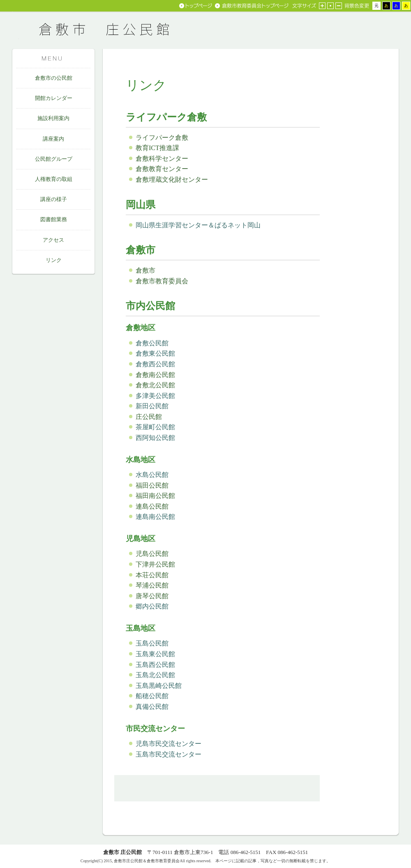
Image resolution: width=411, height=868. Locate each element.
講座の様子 (54, 199)
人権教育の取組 (54, 179)
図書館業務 (54, 219)
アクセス (53, 240)
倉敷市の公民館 (54, 78)
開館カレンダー (54, 98)
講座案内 (53, 139)
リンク (54, 260)
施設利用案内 (53, 118)
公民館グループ (54, 159)
